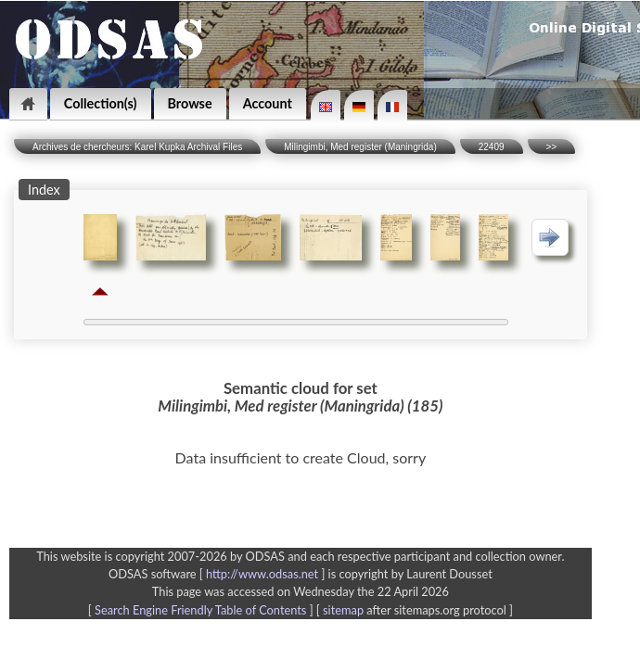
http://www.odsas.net (262, 574)
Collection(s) (101, 103)
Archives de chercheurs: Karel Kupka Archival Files (137, 147)
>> (552, 147)
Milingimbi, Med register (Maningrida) (360, 147)
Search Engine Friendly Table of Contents (200, 610)
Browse (190, 103)
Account (268, 103)
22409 (492, 147)
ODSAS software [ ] (218, 574)
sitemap (343, 610)
